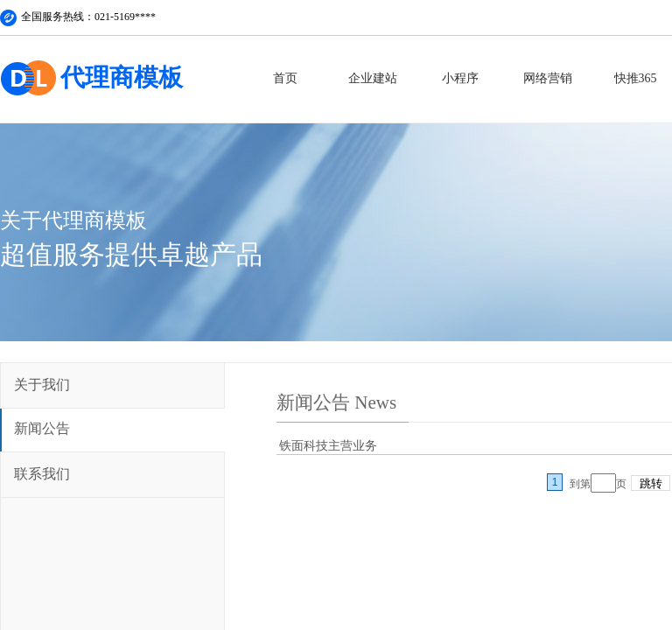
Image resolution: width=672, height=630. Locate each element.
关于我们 (42, 385)
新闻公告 (42, 428)
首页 (285, 78)
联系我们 (42, 474)
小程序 (460, 78)
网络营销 (548, 78)
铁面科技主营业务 (328, 446)
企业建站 (373, 78)
